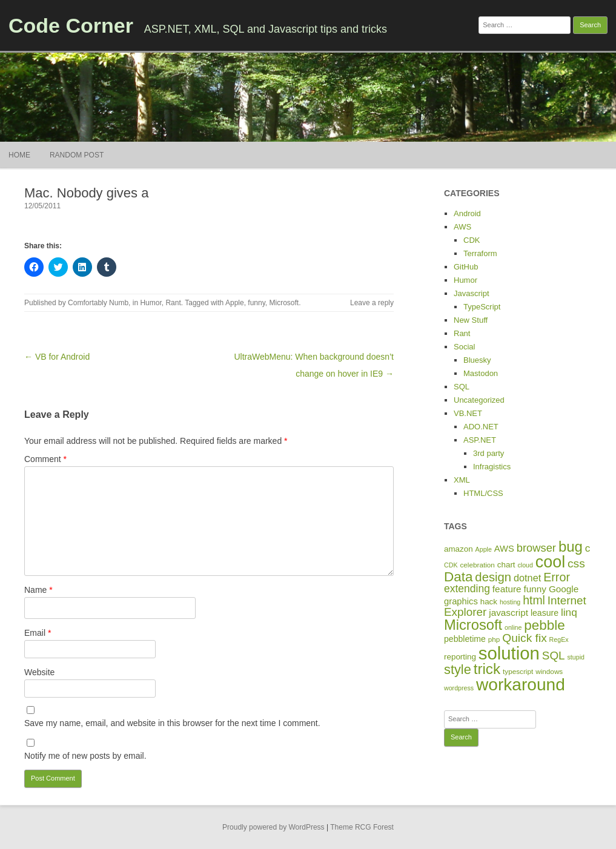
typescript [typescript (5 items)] (518, 671)
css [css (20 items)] (576, 563)
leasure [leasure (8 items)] (545, 613)
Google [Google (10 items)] (564, 589)
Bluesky (477, 360)
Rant (173, 303)
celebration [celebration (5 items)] (477, 565)
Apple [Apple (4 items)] (484, 549)
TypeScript (482, 307)
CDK (472, 240)
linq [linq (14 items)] (569, 612)
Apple (235, 303)
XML (462, 480)
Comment (45, 459)
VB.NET (468, 413)
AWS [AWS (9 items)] (504, 549)
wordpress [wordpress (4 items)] (459, 688)
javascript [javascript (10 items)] (508, 613)
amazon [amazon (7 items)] (459, 549)
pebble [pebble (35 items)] (544, 625)
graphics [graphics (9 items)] (461, 601)
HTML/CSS (483, 493)
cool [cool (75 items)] (550, 562)
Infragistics (492, 467)
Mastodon (481, 373)
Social (464, 347)
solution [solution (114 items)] (509, 653)
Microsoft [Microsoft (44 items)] (473, 625)
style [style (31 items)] (458, 669)
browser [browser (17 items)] (536, 548)
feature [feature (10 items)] (507, 589)
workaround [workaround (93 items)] (521, 685)
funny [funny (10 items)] (535, 589)
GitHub (466, 267)
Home (19, 155)
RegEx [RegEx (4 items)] (559, 639)
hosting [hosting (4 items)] (510, 602)
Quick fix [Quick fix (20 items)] (524, 638)
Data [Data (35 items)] (458, 577)
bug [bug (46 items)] (571, 547)
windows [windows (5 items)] (549, 671)
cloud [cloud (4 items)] (525, 565)
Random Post (77, 155)
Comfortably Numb (98, 303)
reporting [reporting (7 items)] (460, 657)
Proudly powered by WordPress (273, 827)
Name (38, 590)
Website (39, 672)
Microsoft (284, 303)
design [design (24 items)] (493, 577)
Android (467, 213)
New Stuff (471, 320)
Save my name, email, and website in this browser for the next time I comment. (172, 723)
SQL (462, 387)
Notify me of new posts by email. (85, 756)
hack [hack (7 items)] (489, 602)
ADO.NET (481, 427)
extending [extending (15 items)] (467, 589)
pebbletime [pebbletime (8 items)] (465, 639)
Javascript (472, 293)
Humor (151, 303)
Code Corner (71, 25)
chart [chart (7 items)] (506, 565)
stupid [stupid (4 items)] (576, 657)
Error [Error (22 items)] (557, 577)
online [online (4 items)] (513, 627)
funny (256, 303)
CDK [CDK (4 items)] (451, 565)
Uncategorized (479, 400)
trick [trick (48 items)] (487, 669)
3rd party (488, 453)
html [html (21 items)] (534, 600)
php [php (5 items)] (494, 639)
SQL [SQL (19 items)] (554, 656)
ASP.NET (480, 440)
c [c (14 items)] (588, 548)
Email (38, 633)
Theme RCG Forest (362, 827)
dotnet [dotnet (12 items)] (527, 578)
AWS (462, 227)
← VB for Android (57, 357)
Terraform (480, 253)
